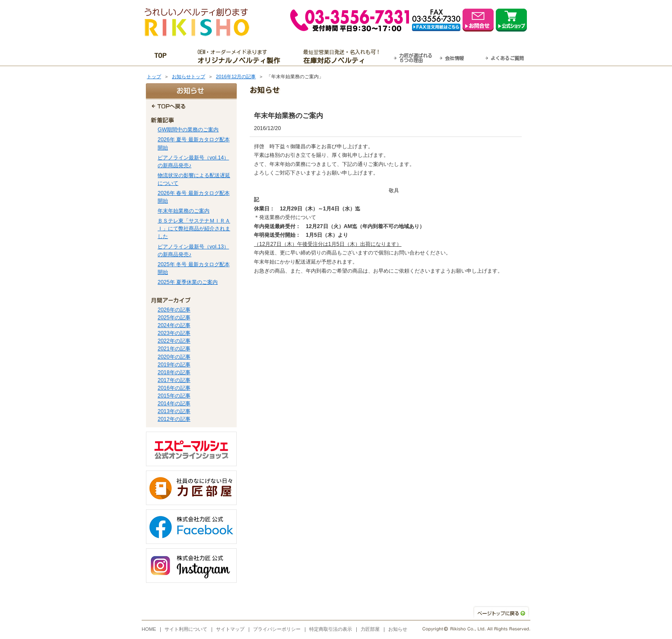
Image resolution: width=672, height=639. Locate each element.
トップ (154, 76)
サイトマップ (230, 629)
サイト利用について (186, 629)
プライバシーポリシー (277, 629)
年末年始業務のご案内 (184, 211)
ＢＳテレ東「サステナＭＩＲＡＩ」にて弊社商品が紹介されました (194, 229)
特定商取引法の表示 (331, 629)
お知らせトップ (189, 76)
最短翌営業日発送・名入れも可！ (347, 57)
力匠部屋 (370, 629)
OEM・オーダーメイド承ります (241, 57)
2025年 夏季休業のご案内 (188, 282)
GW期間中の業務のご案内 (188, 130)
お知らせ (398, 629)
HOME (149, 629)
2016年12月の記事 (236, 76)
